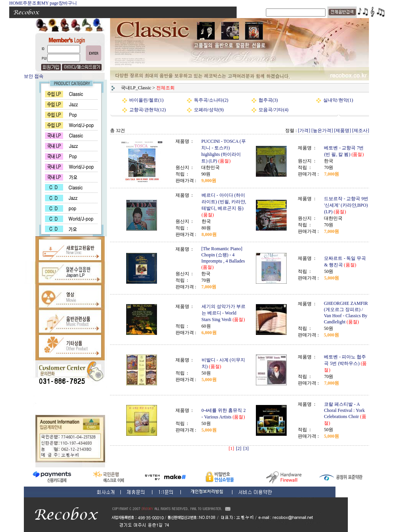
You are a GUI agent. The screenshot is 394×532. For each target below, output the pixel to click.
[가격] (304, 130)
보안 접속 (34, 76)
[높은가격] (322, 130)
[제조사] (361, 130)
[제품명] (342, 130)
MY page (50, 3)
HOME (16, 3)
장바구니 (68, 3)
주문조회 (32, 3)
